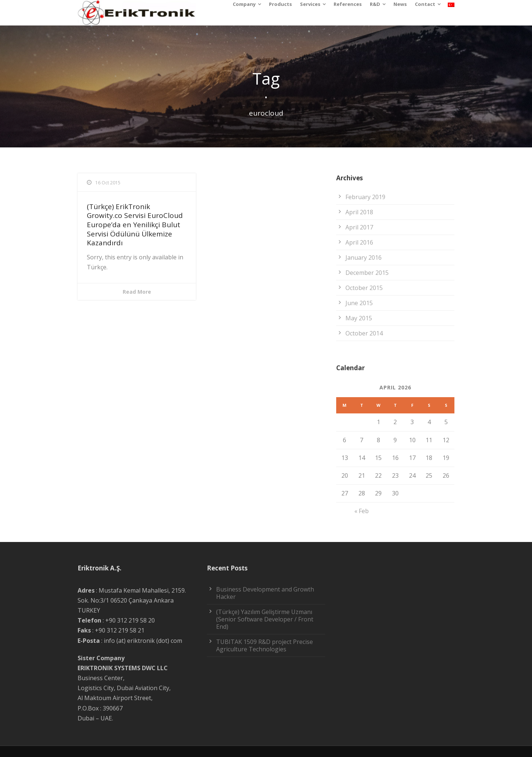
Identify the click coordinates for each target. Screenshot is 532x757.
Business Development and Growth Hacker (265, 593)
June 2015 (359, 303)
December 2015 (367, 273)
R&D (375, 4)
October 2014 (364, 333)
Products (280, 4)
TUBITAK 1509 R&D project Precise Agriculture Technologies (265, 645)
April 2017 (359, 227)
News (400, 4)
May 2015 (359, 318)
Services (310, 4)
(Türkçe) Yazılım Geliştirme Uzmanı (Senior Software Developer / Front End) (265, 619)
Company (244, 4)
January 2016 (364, 258)
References (348, 4)
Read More (137, 292)
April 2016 (359, 242)
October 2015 (364, 288)
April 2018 (359, 212)
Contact (425, 4)
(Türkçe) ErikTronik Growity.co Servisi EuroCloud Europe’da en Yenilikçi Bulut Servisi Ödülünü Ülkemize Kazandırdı (135, 225)
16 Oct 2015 (108, 183)
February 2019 (365, 197)
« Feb (362, 511)
